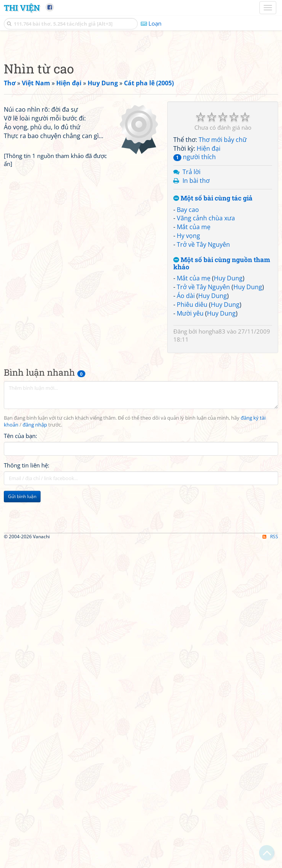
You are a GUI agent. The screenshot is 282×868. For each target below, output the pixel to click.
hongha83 (212, 438)
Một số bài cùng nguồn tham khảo (222, 370)
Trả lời (192, 279)
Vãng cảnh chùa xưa (206, 325)
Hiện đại (209, 256)
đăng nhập (35, 532)
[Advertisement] (141, 98)
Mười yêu (190, 420)
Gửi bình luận (22, 603)
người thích (195, 264)
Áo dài (186, 403)
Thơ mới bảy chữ (223, 247)
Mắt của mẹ (194, 334)
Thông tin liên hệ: (27, 572)
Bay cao (188, 317)
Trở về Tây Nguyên (203, 352)
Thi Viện (22, 8)
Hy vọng (188, 343)
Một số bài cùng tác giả (213, 305)
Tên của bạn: (20, 543)
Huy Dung (228, 385)
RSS (270, 861)
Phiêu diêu (192, 412)
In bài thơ (196, 288)
